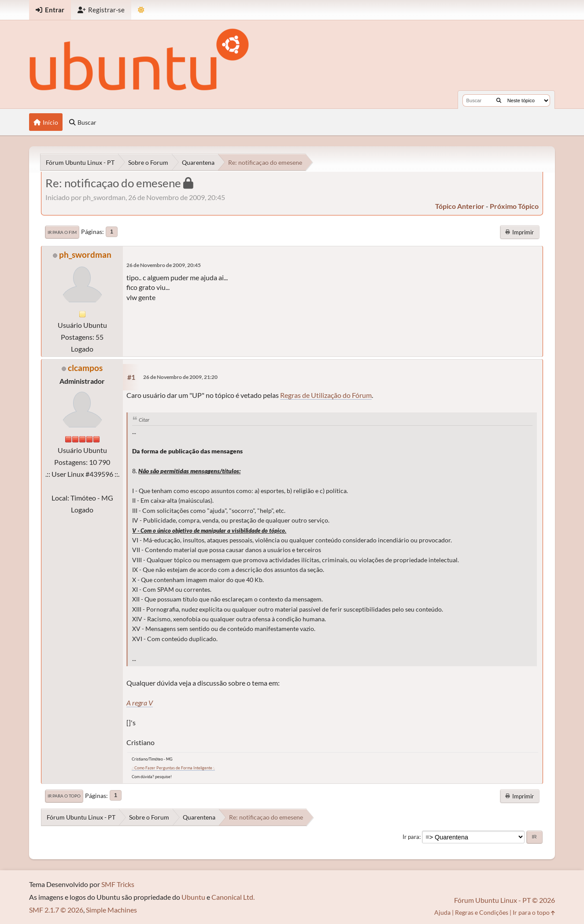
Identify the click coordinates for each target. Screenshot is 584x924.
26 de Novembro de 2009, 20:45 (164, 265)
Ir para (411, 837)
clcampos (85, 368)
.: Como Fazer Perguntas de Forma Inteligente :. (173, 768)
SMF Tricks (118, 884)
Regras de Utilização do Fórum (326, 395)
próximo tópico (514, 206)
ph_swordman (85, 254)
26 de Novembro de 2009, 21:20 (180, 377)
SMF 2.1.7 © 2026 (56, 910)
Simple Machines (111, 910)
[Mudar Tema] (141, 10)
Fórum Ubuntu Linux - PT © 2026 (505, 900)
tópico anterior (460, 206)
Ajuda (442, 912)
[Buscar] (499, 100)
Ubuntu (193, 897)
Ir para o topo (64, 796)
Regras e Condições (482, 912)
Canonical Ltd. (233, 897)
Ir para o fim (62, 232)
